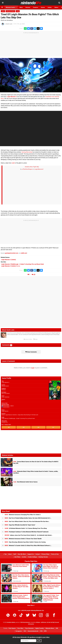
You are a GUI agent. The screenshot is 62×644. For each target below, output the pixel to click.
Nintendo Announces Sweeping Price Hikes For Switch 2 (23, 515)
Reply (35, 339)
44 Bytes (38, 622)
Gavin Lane (9, 24)
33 (34, 275)
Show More (31, 605)
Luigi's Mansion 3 (12, 97)
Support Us (31, 554)
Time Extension (29, 628)
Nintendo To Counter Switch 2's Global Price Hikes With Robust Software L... (28, 546)
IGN (57, 628)
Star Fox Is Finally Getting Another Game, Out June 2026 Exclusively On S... (28, 518)
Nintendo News (50, 628)
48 (10, 465)
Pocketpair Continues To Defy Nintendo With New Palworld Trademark (27, 532)
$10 (53, 427)
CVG (41, 631)
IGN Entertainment (25, 622)
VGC (25, 631)
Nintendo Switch (10, 11)
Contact (38, 554)
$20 (38, 427)
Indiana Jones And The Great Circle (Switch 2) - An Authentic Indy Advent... (29, 535)
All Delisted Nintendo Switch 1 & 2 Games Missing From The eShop (26, 528)
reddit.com (24, 253)
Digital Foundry (40, 628)
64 (10, 475)
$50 (9, 427)
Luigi (18, 11)
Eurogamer (19, 631)
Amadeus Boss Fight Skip (32, 167)
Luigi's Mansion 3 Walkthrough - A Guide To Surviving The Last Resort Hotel (18, 418)
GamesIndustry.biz (33, 631)
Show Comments (31, 352)
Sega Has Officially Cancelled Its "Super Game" (20, 525)
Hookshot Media (11, 622)
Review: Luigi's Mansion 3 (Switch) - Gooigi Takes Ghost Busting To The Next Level (20, 415)
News (3, 11)
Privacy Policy (45, 554)
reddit (13, 163)
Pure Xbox (20, 628)
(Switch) (9, 260)
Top (5, 554)
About (10, 554)
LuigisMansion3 (39, 169)
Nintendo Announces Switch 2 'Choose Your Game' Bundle (23, 539)
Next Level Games (6, 393)
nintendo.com (5, 422)
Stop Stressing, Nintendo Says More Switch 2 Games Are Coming (25, 542)
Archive (24, 557)
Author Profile (28, 339)
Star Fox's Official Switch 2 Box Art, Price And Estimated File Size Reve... (27, 521)
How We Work (22, 554)
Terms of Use (55, 554)
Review (11, 266)
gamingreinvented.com (12, 253)
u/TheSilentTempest (27, 169)
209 (10, 485)
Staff (15, 554)
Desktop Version (43, 557)
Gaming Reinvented (27, 152)
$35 (24, 427)
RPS (45, 631)
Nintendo (4, 390)
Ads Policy (17, 557)
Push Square (12, 628)
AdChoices (44, 622)
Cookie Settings (32, 557)
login (33, 368)
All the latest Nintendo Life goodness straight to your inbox (31, 637)
